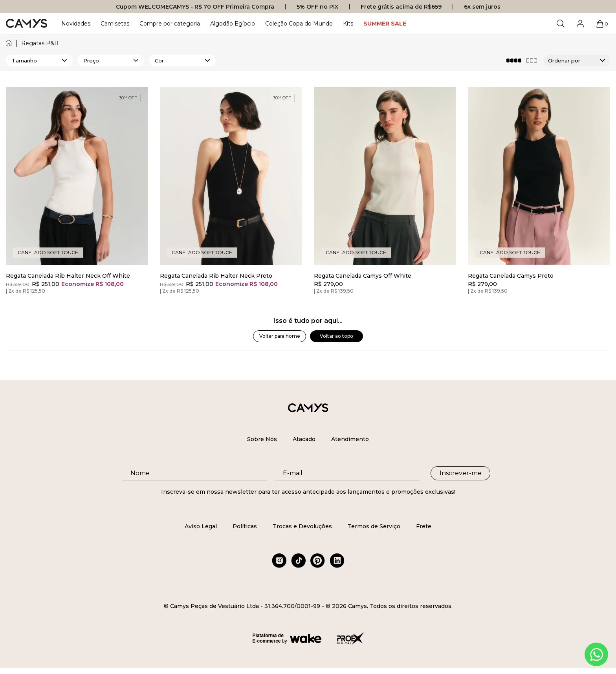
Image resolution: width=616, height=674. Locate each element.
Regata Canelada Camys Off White (363, 276)
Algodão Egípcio (233, 24)
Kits (348, 24)
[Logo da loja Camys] (27, 24)
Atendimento (350, 439)
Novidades (76, 24)
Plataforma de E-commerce (268, 638)
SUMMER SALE (385, 24)
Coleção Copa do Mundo (299, 24)
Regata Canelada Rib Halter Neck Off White (68, 276)
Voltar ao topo (336, 336)
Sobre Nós (262, 439)
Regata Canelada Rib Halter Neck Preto (216, 276)
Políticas (245, 526)
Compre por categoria (170, 24)
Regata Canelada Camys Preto (511, 276)
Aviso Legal (201, 526)
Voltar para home (280, 336)
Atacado (304, 439)
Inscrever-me (461, 473)
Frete (424, 526)
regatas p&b (40, 43)
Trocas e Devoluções (302, 526)
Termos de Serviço (374, 526)
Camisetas (115, 24)
